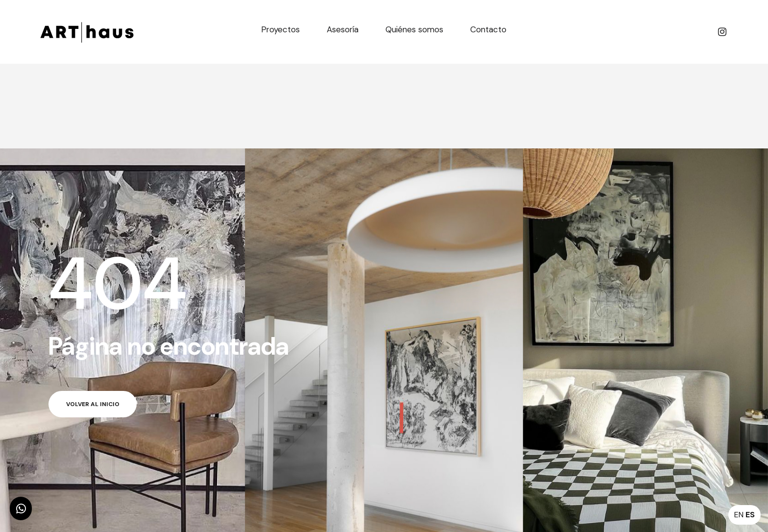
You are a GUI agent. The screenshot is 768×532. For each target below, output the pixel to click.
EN (739, 515)
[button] (21, 508)
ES (750, 515)
